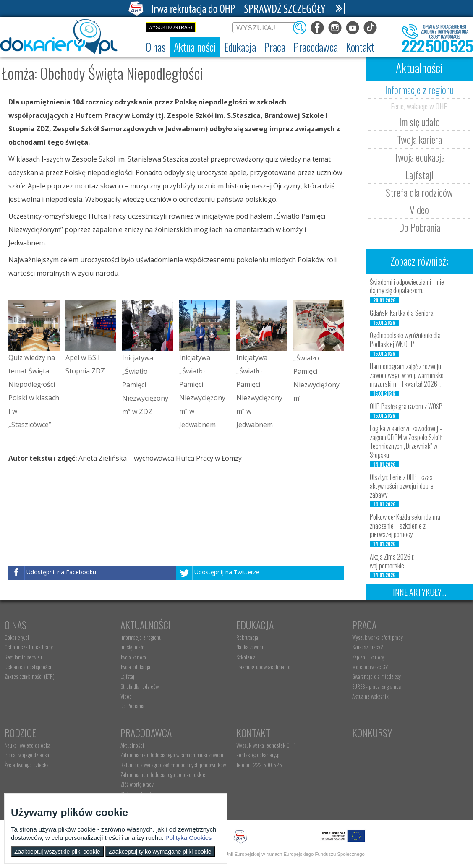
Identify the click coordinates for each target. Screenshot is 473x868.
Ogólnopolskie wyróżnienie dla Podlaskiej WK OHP (405, 340)
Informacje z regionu (419, 89)
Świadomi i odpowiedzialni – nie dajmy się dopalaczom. (407, 286)
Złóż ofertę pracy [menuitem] (137, 784)
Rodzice (20, 732)
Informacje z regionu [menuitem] (141, 637)
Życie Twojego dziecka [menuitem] (27, 765)
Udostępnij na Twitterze (227, 572)
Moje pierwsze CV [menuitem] (370, 667)
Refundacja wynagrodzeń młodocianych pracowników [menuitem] (173, 765)
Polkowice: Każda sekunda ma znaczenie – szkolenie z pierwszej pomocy (405, 526)
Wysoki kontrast (171, 27)
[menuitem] (156, 47)
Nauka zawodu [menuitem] (250, 647)
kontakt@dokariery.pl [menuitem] (259, 755)
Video (419, 209)
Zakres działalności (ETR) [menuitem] (30, 676)
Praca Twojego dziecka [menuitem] (27, 755)
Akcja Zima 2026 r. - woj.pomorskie (394, 561)
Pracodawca (146, 732)
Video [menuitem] (126, 696)
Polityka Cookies (189, 838)
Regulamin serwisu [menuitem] (23, 657)
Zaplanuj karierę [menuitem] (368, 657)
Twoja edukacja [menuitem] (135, 667)
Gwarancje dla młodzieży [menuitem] (376, 676)
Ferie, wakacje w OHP (419, 106)
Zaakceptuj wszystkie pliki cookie (57, 852)
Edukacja (255, 625)
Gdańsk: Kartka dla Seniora (402, 313)
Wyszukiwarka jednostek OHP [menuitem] (266, 745)
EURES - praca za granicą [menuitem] (376, 686)
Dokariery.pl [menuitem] (17, 637)
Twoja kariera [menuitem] (133, 657)
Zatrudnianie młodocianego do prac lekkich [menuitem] (164, 774)
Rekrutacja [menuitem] (247, 637)
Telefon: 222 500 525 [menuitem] (259, 765)
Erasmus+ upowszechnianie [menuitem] (263, 667)
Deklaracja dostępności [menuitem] (28, 667)
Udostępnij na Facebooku (61, 572)
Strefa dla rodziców (419, 192)
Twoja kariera (419, 139)
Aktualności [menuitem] (132, 745)
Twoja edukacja (419, 157)
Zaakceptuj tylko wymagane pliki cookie (160, 852)
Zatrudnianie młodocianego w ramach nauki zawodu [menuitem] (172, 755)
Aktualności (146, 625)
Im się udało (419, 122)
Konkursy (372, 732)
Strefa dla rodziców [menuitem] (140, 686)
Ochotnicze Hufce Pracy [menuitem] (29, 647)
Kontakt (253, 732)
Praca (364, 625)
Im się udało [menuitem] (132, 647)
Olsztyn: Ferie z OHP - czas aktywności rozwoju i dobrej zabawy (402, 486)
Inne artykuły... (419, 592)
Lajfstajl (419, 175)
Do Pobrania (419, 227)
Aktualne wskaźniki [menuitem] (371, 696)
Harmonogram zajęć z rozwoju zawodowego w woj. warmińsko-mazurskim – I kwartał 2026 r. (408, 375)
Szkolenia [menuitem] (246, 657)
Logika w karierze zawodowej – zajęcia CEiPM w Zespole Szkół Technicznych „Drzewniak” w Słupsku (406, 441)
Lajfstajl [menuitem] (128, 676)
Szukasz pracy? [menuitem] (368, 647)
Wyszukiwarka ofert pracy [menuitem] (378, 637)
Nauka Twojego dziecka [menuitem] (27, 745)
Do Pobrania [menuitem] (132, 706)
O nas (16, 625)
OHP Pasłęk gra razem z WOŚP (406, 406)
